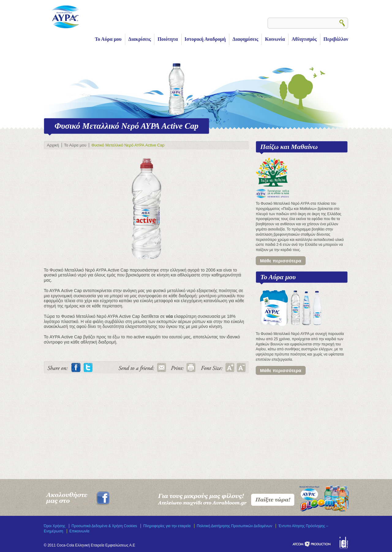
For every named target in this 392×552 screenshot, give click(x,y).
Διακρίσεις (140, 39)
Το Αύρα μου (108, 39)
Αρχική (53, 145)
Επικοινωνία (79, 531)
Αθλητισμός (304, 39)
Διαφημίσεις (245, 39)
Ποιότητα (168, 39)
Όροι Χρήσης (55, 526)
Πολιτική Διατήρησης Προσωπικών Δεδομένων (235, 526)
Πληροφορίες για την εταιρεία (167, 526)
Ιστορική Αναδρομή (205, 39)
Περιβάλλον (336, 39)
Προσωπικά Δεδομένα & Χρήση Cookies (104, 526)
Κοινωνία (275, 39)
